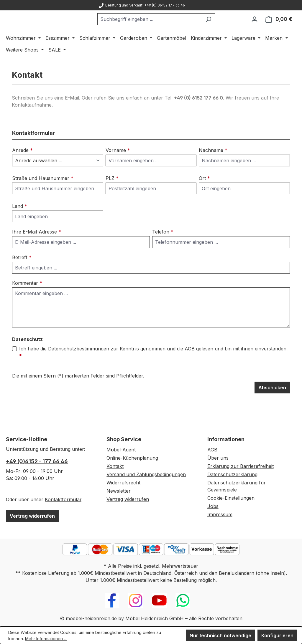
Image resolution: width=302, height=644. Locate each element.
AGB (190, 364)
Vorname (118, 165)
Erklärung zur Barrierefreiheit (241, 466)
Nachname (213, 165)
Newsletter (119, 491)
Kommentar (27, 298)
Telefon (163, 247)
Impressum (220, 514)
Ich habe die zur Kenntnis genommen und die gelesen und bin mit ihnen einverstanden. (153, 367)
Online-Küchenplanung (132, 458)
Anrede (22, 165)
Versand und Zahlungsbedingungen (146, 474)
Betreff (22, 273)
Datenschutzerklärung (232, 474)
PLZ (112, 193)
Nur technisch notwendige (220, 635)
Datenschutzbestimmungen (79, 364)
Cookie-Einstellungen (231, 498)
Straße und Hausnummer (43, 193)
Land (20, 221)
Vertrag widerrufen (32, 516)
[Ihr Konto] (255, 27)
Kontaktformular (63, 499)
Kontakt (115, 466)
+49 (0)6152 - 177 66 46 (37, 461)
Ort (204, 193)
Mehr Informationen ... (46, 639)
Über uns (218, 458)
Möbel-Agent (121, 450)
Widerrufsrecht (123, 483)
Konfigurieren (277, 635)
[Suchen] (223, 27)
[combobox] (164, 27)
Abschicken (272, 403)
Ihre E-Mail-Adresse (37, 247)
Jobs (213, 506)
